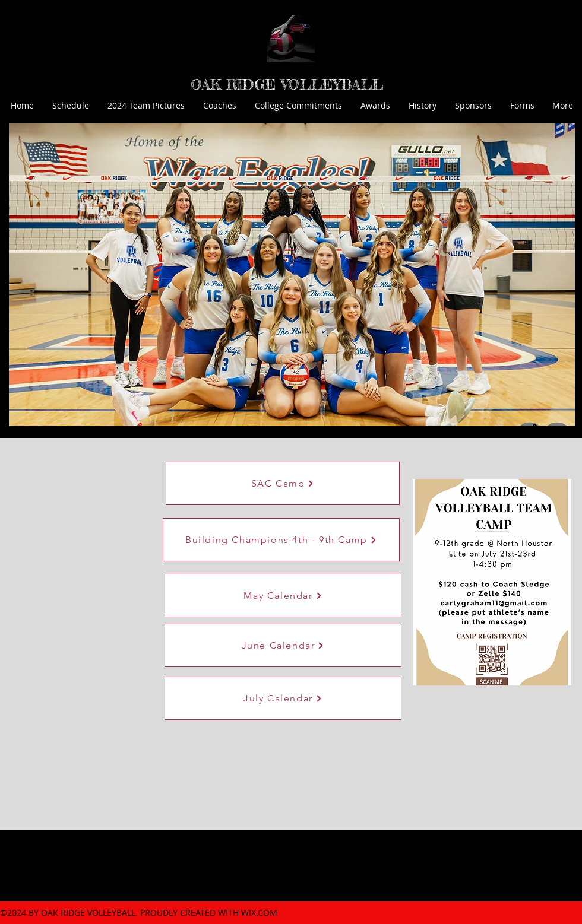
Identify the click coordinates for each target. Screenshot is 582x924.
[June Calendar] (283, 645)
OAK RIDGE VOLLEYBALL (287, 85)
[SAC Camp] (283, 483)
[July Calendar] (283, 698)
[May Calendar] (283, 596)
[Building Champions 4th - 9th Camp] (281, 540)
